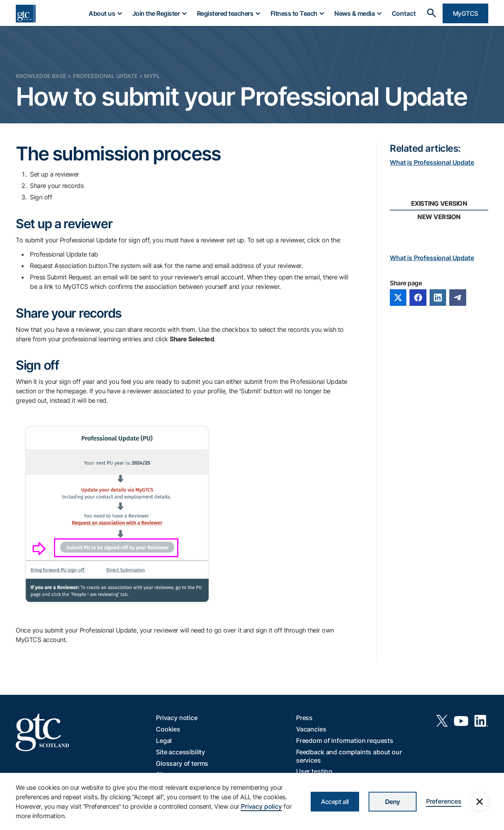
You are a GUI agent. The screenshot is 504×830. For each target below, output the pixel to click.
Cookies (168, 729)
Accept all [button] (335, 802)
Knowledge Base (41, 76)
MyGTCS (465, 13)
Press (304, 718)
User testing (314, 771)
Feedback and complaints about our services (349, 756)
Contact (404, 13)
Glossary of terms (182, 763)
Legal (164, 741)
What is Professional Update (432, 162)
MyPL (152, 76)
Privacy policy (261, 806)
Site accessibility (181, 752)
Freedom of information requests (345, 741)
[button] (105, 13)
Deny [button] (393, 802)
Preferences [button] (444, 801)
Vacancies (311, 729)
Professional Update (105, 76)
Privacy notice (177, 718)
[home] (26, 14)
